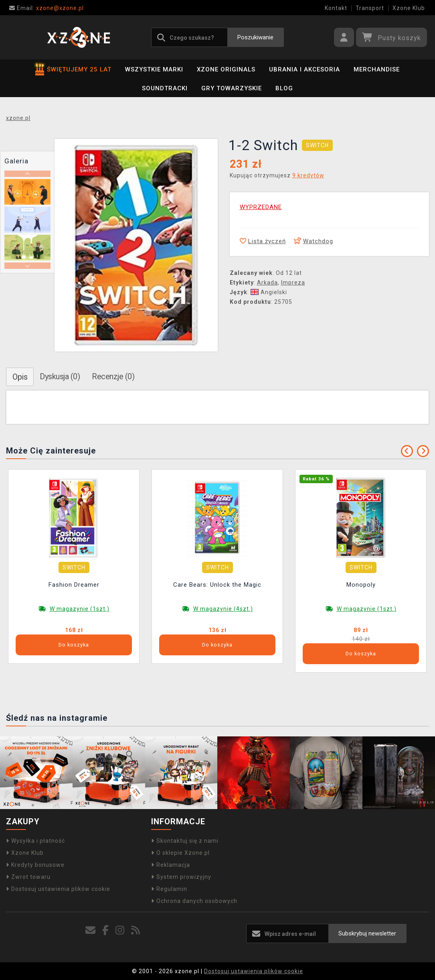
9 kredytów (308, 175)
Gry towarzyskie (232, 88)
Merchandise (377, 69)
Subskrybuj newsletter (367, 933)
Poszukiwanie (255, 37)
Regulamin (169, 889)
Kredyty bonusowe (35, 865)
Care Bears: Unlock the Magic (217, 585)
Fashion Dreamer (74, 585)
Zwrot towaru (28, 877)
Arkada (267, 283)
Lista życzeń (263, 241)
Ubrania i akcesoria (304, 69)
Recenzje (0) (113, 376)
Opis (20, 377)
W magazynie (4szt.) (223, 609)
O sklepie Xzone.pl (180, 853)
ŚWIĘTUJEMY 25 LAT (73, 69)
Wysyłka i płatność (35, 841)
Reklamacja (171, 865)
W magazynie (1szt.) (80, 609)
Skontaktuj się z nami (185, 841)
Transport (370, 8)
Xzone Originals (226, 69)
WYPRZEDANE (261, 207)
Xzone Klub (409, 8)
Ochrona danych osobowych (194, 901)
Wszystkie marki (154, 69)
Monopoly (361, 585)
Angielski (269, 292)
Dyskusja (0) (60, 376)
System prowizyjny (181, 877)
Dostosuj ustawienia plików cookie (58, 889)
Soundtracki (165, 88)
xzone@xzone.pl (47, 8)
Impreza (293, 283)
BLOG (284, 88)
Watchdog (314, 241)
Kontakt (336, 8)
